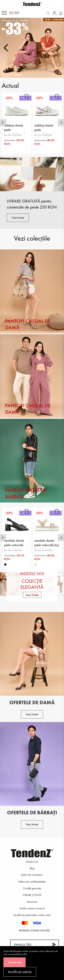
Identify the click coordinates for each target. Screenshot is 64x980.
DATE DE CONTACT (32, 875)
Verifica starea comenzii (32, 908)
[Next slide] (58, 48)
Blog (32, 868)
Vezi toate (18, 218)
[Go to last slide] (6, 48)
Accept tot (15, 962)
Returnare (32, 902)
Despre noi (32, 862)
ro (11, 12)
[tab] (18, 75)
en (17, 12)
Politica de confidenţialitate (32, 882)
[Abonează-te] (54, 944)
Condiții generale (32, 888)
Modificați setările (20, 972)
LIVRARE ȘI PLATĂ (32, 895)
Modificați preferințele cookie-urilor (32, 915)
